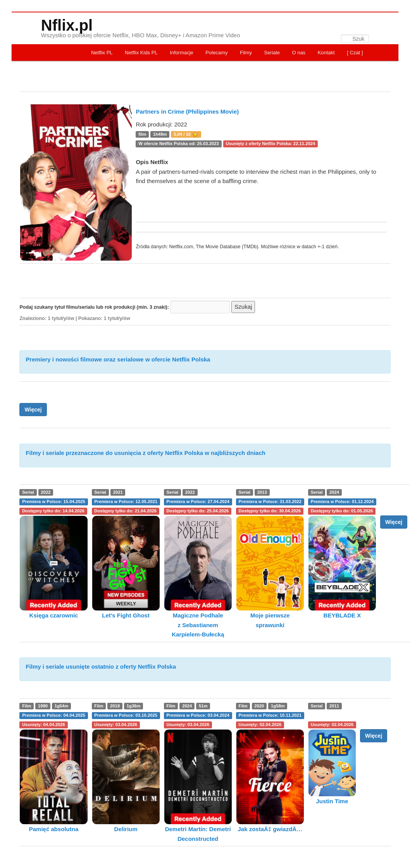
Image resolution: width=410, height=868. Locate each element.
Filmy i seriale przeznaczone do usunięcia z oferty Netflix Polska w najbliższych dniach (146, 453)
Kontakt (326, 53)
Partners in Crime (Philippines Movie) (187, 112)
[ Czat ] (355, 53)
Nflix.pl (67, 25)
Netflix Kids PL (141, 53)
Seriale (272, 53)
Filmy (246, 53)
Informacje (182, 53)
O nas (299, 53)
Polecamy (216, 53)
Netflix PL (102, 53)
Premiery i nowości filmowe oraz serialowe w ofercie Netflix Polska (118, 359)
